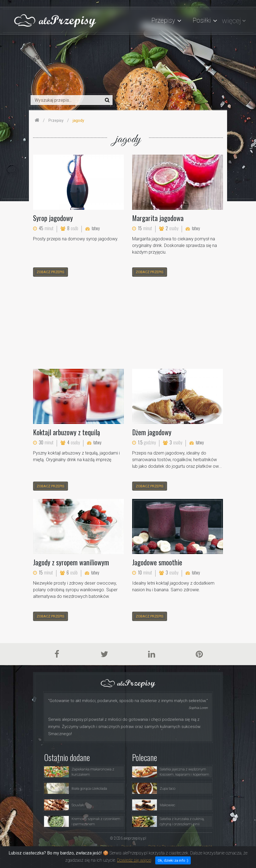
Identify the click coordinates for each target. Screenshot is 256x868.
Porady (127, 847)
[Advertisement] (128, 324)
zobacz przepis (51, 272)
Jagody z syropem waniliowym (71, 562)
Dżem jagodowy (152, 432)
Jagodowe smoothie (157, 562)
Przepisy (107, 847)
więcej (231, 21)
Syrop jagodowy (53, 218)
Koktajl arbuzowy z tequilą (66, 432)
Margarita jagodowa (158, 218)
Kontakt (206, 847)
